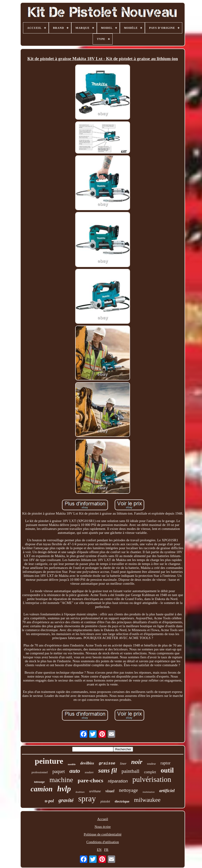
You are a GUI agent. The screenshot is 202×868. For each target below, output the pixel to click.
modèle (72, 764)
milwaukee (147, 800)
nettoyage (128, 790)
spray (87, 799)
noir (137, 762)
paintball (130, 771)
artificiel (167, 791)
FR (106, 850)
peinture (49, 761)
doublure (80, 792)
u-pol (49, 801)
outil (167, 770)
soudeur (151, 764)
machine (61, 780)
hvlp (64, 789)
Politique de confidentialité (103, 834)
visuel (110, 791)
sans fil (108, 770)
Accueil (103, 819)
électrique (122, 801)
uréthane (95, 791)
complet (150, 772)
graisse (107, 763)
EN (99, 850)
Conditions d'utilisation (103, 842)
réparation (118, 781)
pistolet (105, 801)
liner (123, 764)
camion (42, 789)
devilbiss (87, 763)
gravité (66, 800)
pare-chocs (91, 780)
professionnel (40, 772)
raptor (165, 763)
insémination (149, 792)
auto (75, 771)
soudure (89, 772)
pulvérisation (152, 779)
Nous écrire (103, 827)
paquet (59, 771)
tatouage (39, 782)
